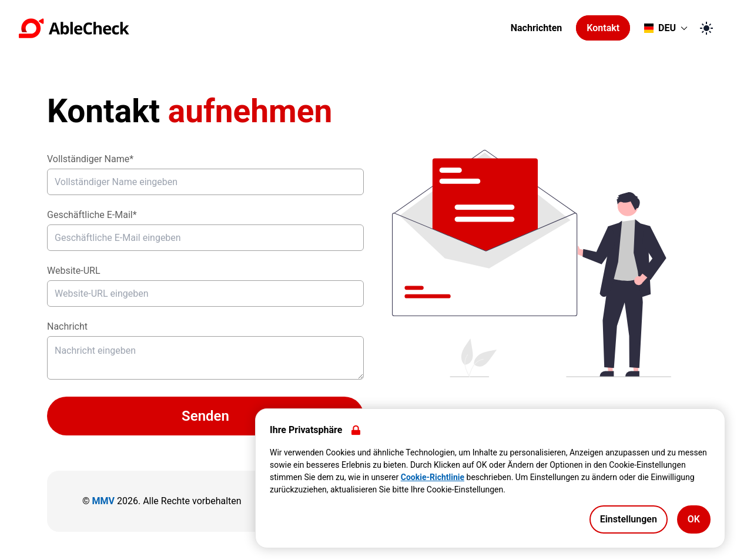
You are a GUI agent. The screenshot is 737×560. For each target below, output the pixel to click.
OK (694, 519)
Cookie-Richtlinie (433, 477)
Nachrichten (537, 28)
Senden (205, 416)
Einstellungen (629, 519)
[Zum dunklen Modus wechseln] (706, 28)
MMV (103, 501)
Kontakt (603, 28)
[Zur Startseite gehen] (261, 28)
